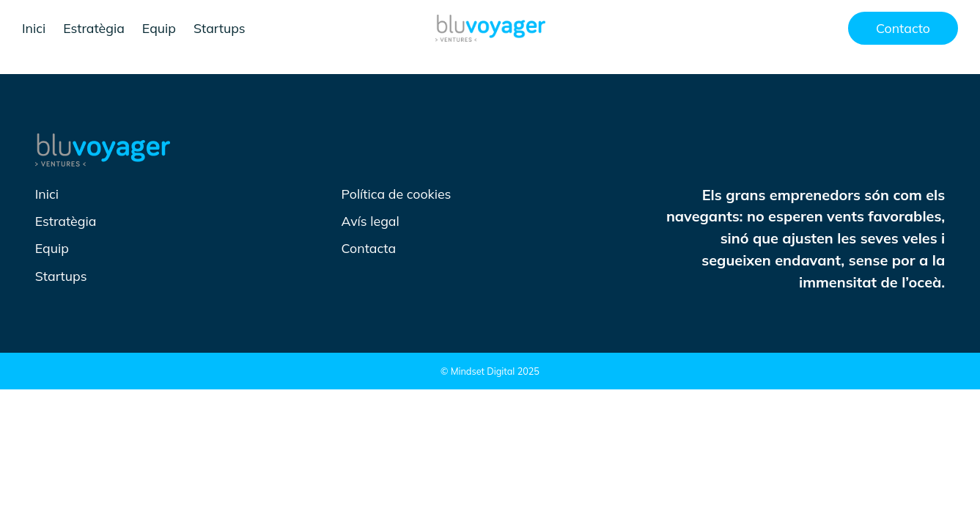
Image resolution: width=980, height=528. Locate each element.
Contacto (903, 28)
